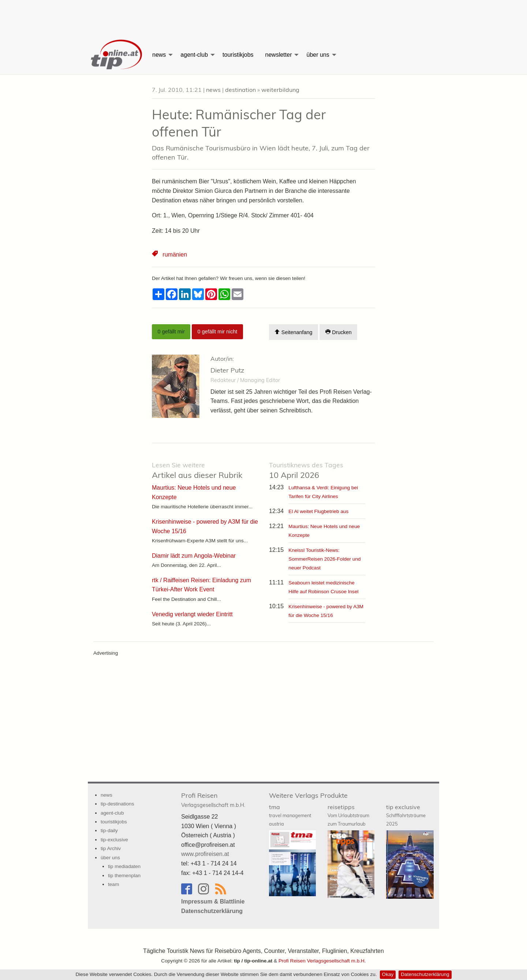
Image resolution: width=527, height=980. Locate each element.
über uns (318, 55)
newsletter (279, 55)
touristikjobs (238, 55)
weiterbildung (280, 90)
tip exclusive (406, 815)
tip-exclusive (114, 840)
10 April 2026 (306, 470)
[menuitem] (117, 55)
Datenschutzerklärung (425, 974)
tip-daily (109, 831)
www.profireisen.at (205, 854)
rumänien (175, 255)
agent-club (194, 55)
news (159, 55)
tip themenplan (124, 876)
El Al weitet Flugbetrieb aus (318, 511)
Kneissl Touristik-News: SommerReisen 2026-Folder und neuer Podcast (324, 559)
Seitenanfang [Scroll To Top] (293, 332)
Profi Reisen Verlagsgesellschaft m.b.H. (322, 961)
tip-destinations (117, 804)
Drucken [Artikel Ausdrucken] (339, 332)
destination (240, 90)
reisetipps (348, 815)
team (113, 884)
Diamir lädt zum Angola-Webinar (194, 556)
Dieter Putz (227, 370)
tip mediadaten (124, 866)
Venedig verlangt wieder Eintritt (192, 614)
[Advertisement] (263, 16)
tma (290, 815)
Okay (388, 974)
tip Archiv (111, 848)
